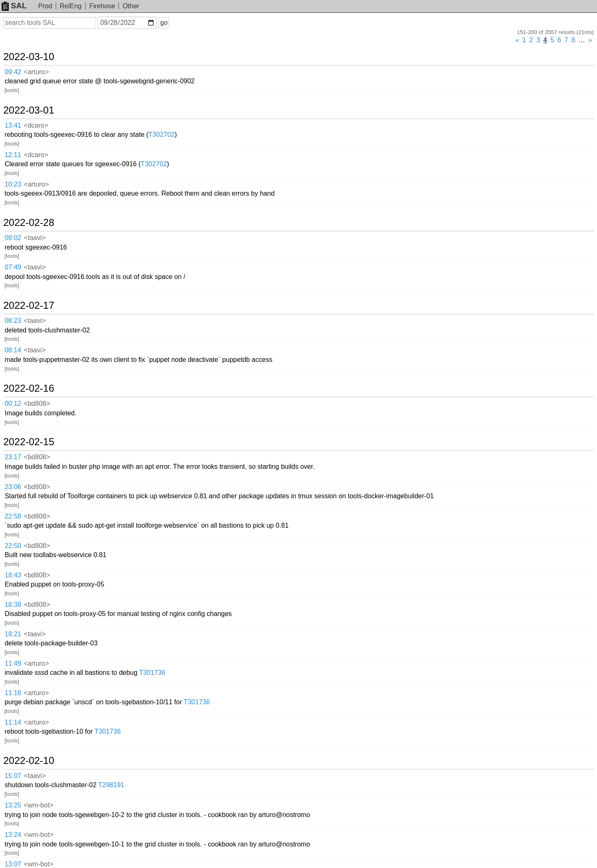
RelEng (70, 6)
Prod (45, 6)
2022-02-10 (29, 761)
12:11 (13, 155)
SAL (14, 6)
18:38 (13, 605)
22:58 (13, 516)
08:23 (13, 321)
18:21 (13, 634)
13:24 (13, 835)
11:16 (13, 693)
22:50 (13, 546)
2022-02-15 (29, 442)
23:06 (13, 487)
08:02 (13, 238)
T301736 (152, 673)
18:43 (13, 575)
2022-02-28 (29, 223)
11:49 (13, 663)
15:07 (13, 776)
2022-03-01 (29, 110)
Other (131, 6)
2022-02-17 (29, 305)
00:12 (13, 404)
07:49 (13, 267)
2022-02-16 (29, 388)
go (164, 23)
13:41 (13, 125)
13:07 (13, 864)
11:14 (13, 722)
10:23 (13, 184)
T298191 (111, 785)
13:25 (13, 805)
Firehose (102, 6)
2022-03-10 (29, 57)
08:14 (13, 350)
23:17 (13, 457)
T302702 (161, 135)
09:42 (13, 72)
